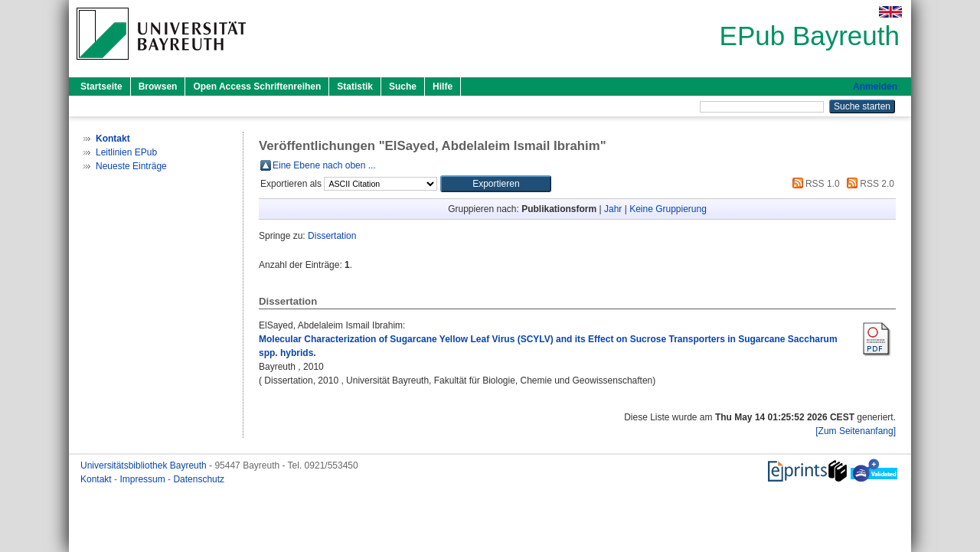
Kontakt (97, 479)
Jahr (613, 209)
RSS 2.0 (868, 184)
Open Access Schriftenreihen (257, 87)
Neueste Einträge (131, 166)
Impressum (144, 479)
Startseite (101, 87)
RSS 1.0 (814, 184)
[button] (496, 184)
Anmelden (875, 87)
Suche (403, 87)
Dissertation (332, 236)
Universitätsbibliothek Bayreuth (145, 465)
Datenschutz (199, 479)
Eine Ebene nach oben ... (324, 165)
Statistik (355, 87)
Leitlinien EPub (126, 152)
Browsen (158, 87)
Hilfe (443, 87)
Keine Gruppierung (668, 209)
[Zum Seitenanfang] (856, 431)
